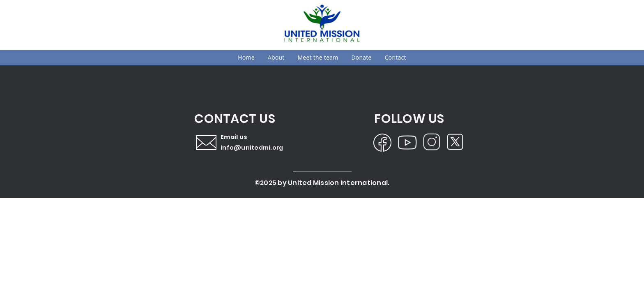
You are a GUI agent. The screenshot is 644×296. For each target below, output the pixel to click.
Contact (396, 57)
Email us (234, 137)
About (276, 57)
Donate (361, 57)
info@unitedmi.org (252, 148)
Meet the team (318, 57)
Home (246, 57)
